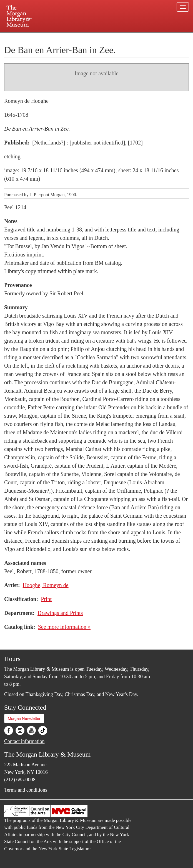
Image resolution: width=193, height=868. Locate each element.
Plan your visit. (31, 37)
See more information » (64, 627)
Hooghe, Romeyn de (46, 585)
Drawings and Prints (60, 613)
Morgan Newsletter (24, 719)
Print (46, 599)
